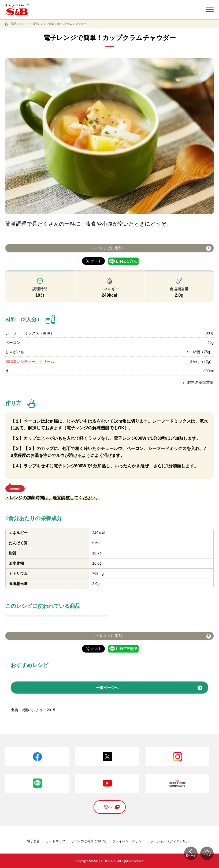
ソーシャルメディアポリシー (171, 841)
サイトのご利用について (89, 841)
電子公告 (34, 841)
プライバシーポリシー (128, 841)
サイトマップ (55, 841)
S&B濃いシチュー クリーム (30, 362)
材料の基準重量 (201, 382)
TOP (13, 24)
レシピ (24, 24)
